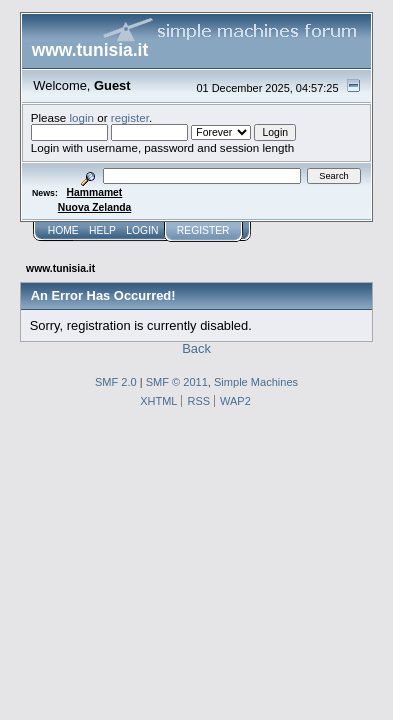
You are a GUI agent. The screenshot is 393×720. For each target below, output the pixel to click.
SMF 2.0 (116, 382)
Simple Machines (256, 382)
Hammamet (95, 192)
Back (196, 348)
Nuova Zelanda (94, 207)
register (130, 117)
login (82, 117)
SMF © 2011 (177, 382)
